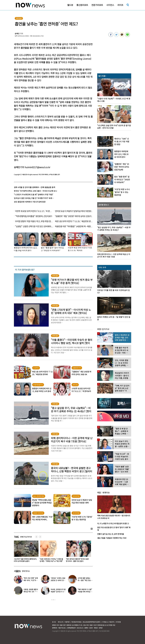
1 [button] (52, 600)
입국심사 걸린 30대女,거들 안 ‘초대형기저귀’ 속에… (34, 198)
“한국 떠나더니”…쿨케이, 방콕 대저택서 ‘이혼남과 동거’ (25, 560)
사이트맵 (118, 622)
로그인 (54, 622)
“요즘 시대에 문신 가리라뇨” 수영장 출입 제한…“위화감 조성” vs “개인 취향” (78, 560)
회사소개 (60, 622)
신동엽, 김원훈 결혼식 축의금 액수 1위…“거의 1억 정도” (31, 592)
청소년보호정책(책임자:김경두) (92, 622)
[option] (25, 552)
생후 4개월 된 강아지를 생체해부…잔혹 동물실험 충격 (35, 187)
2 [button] (53, 600)
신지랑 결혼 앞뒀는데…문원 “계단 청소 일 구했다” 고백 (84, 580)
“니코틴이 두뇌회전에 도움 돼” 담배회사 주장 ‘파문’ (34, 195)
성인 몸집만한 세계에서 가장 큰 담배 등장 (30, 202)
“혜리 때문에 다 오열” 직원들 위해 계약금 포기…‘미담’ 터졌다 (85, 592)
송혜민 (17, 34)
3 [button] (55, 600)
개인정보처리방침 (76, 622)
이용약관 (67, 622)
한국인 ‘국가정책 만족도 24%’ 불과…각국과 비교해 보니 (35, 191)
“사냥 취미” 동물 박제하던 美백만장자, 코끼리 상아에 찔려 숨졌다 (51, 560)
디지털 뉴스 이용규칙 (108, 622)
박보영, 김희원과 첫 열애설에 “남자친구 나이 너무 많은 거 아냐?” (58, 592)
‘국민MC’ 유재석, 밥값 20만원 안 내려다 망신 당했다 (58, 580)
